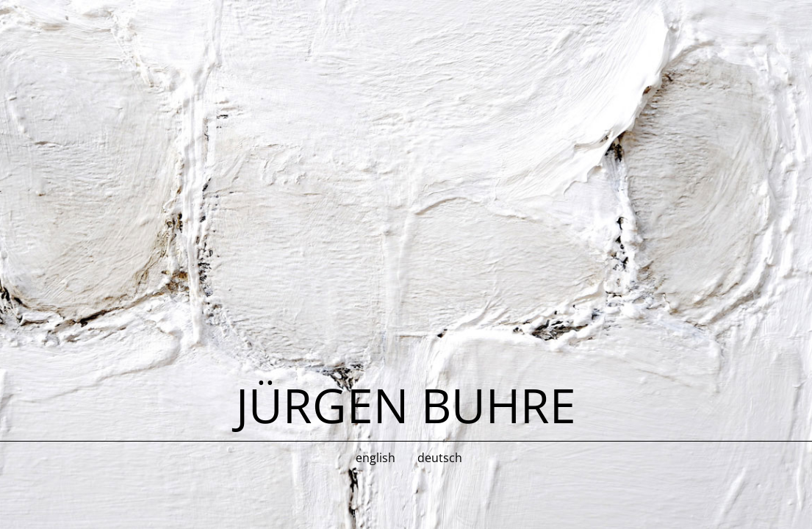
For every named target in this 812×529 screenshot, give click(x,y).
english (376, 458)
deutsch (440, 458)
